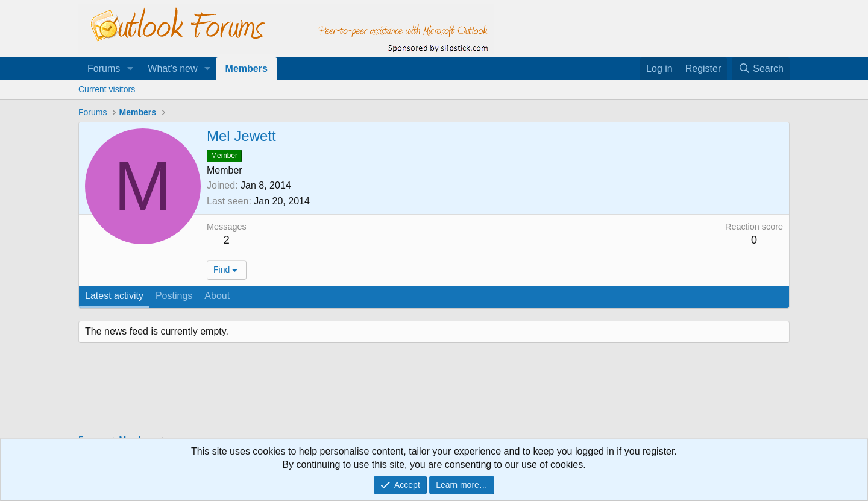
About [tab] (217, 296)
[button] (130, 69)
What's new (172, 68)
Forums (104, 68)
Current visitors (107, 89)
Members (247, 68)
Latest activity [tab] (114, 296)
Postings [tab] (174, 296)
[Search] (761, 69)
